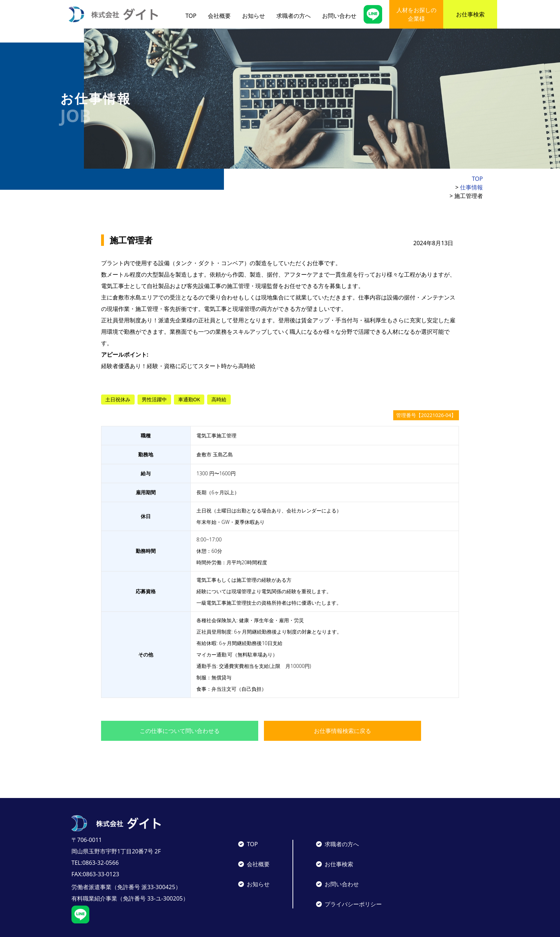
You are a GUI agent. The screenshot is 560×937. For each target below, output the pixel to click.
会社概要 (219, 16)
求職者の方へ (294, 16)
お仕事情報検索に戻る (342, 714)
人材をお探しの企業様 (416, 14)
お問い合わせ (339, 16)
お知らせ (254, 16)
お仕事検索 (470, 14)
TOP (191, 16)
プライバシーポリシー (353, 887)
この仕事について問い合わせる (180, 714)
